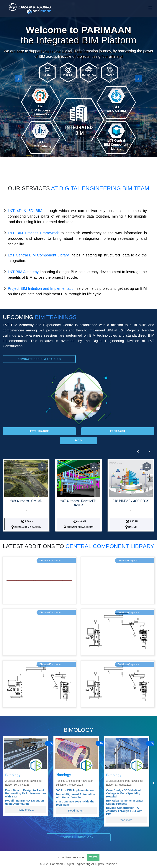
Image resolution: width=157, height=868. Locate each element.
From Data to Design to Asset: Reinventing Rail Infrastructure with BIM (26, 793)
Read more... (26, 810)
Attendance (39, 431)
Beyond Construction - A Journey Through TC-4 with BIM (124, 811)
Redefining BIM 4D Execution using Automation (24, 802)
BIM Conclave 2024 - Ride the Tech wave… (75, 803)
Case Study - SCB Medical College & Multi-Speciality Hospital (123, 793)
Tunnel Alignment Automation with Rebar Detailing (75, 796)
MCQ (78, 440)
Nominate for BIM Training (39, 359)
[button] (19, 79)
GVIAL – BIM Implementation (75, 790)
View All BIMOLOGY (78, 837)
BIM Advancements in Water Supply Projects (125, 802)
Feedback (118, 431)
